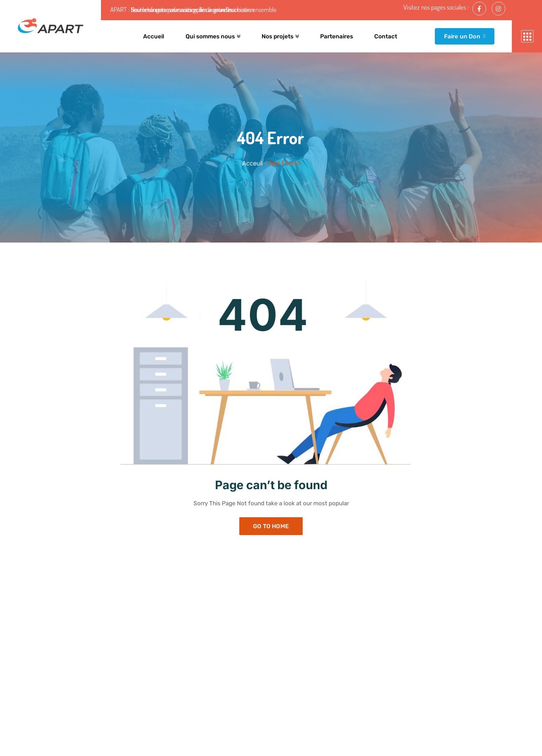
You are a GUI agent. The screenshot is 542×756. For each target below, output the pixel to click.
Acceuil (252, 163)
